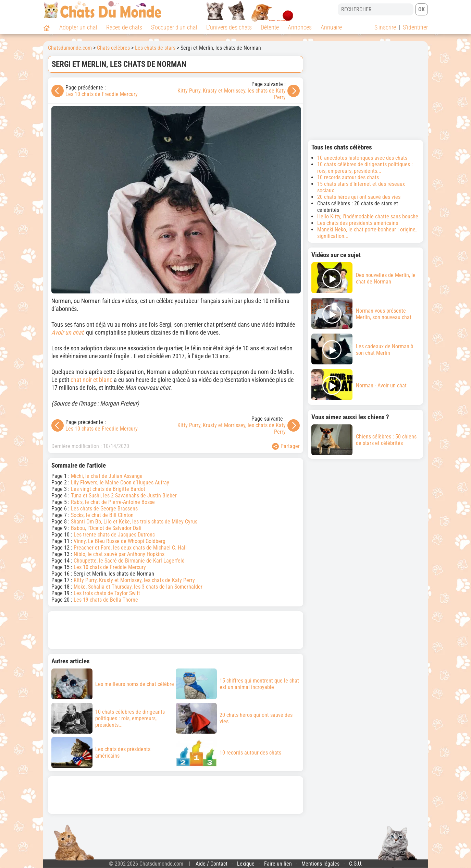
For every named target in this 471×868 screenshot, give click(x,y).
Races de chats (124, 27)
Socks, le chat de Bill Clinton (102, 515)
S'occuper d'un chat (174, 27)
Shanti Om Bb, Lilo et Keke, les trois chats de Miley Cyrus (134, 522)
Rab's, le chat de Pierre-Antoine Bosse (113, 502)
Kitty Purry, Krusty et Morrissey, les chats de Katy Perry (134, 580)
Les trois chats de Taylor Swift (107, 593)
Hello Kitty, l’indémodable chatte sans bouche (368, 216)
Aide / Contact (212, 864)
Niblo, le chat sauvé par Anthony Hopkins (119, 554)
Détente (270, 27)
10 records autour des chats (348, 177)
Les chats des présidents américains (358, 223)
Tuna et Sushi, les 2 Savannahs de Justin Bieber (124, 496)
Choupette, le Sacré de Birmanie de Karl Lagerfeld (129, 561)
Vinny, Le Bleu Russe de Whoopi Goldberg (120, 541)
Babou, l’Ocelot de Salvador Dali (106, 528)
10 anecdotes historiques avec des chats (362, 158)
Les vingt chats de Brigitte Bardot (108, 489)
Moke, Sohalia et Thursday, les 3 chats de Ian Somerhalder (138, 587)
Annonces (300, 27)
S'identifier (415, 27)
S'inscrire (385, 27)
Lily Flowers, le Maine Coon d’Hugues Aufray (120, 483)
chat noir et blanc (91, 380)
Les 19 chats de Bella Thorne (106, 600)
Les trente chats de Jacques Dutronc (114, 535)
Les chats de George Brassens (104, 509)
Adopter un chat (78, 27)
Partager (286, 446)
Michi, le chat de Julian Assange (107, 476)
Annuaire (331, 27)
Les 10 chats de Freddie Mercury (102, 94)
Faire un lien (278, 864)
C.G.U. (356, 864)
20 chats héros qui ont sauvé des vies (359, 197)
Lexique (246, 864)
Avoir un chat (67, 332)
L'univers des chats (229, 27)
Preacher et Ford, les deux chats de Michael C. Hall (130, 548)
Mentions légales (320, 864)
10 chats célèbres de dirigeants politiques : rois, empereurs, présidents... (365, 168)
